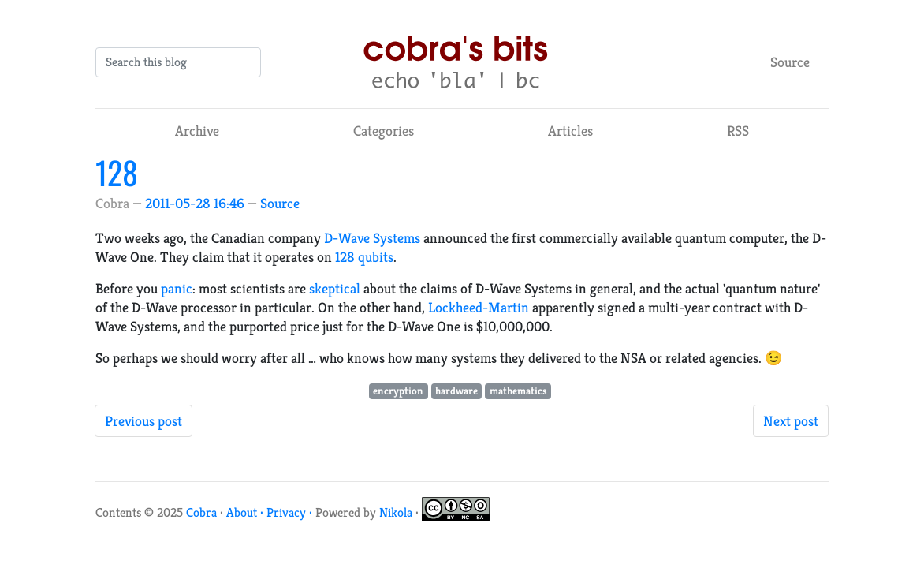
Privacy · (291, 512)
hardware (456, 391)
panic (177, 288)
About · (246, 512)
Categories (384, 131)
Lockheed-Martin (479, 307)
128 (117, 172)
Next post (791, 421)
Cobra (201, 512)
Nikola (396, 512)
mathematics (518, 391)
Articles (570, 131)
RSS (738, 131)
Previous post (143, 421)
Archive (197, 131)
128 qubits (364, 257)
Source (790, 62)
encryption (398, 391)
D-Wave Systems (372, 238)
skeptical (335, 288)
